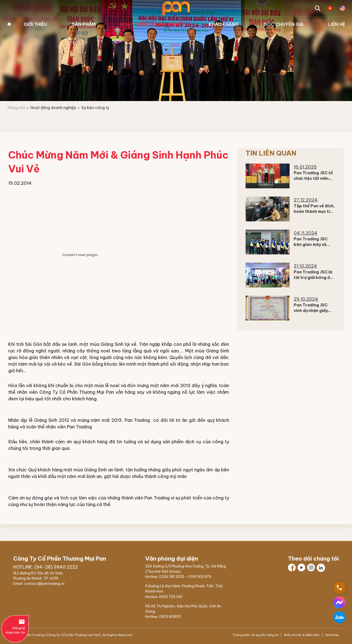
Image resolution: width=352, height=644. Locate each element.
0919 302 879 (200, 577)
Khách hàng (224, 24)
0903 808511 (170, 616)
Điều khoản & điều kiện (302, 635)
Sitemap (332, 635)
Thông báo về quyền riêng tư (256, 635)
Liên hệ (337, 24)
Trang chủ (9, 24)
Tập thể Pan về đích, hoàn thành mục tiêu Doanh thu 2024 (314, 211)
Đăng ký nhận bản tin (15, 626)
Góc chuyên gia (284, 24)
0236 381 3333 (172, 577)
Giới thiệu (35, 24)
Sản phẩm (84, 24)
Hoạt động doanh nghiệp (152, 24)
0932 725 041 (171, 597)
